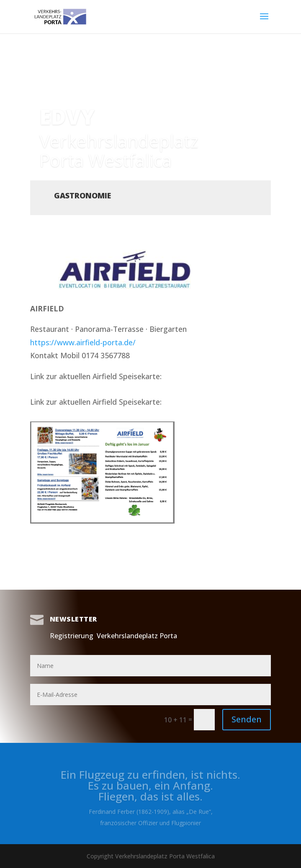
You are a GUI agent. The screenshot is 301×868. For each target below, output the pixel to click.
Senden (247, 719)
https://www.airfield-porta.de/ (83, 342)
